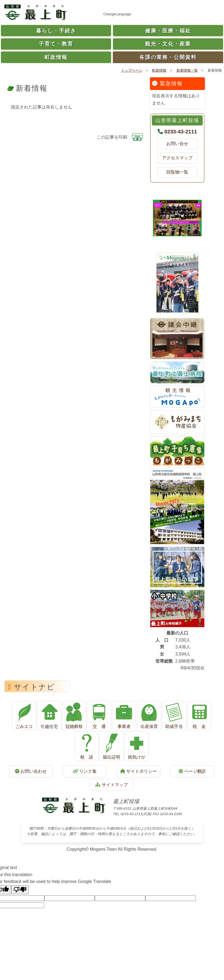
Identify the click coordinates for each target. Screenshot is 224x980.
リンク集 (85, 771)
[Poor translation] (20, 890)
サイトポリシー (138, 771)
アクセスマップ (177, 158)
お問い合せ (179, 144)
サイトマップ (111, 785)
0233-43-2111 (181, 132)
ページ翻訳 (192, 771)
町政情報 (159, 70)
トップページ (132, 70)
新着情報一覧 (187, 70)
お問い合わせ (31, 771)
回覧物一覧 (179, 172)
